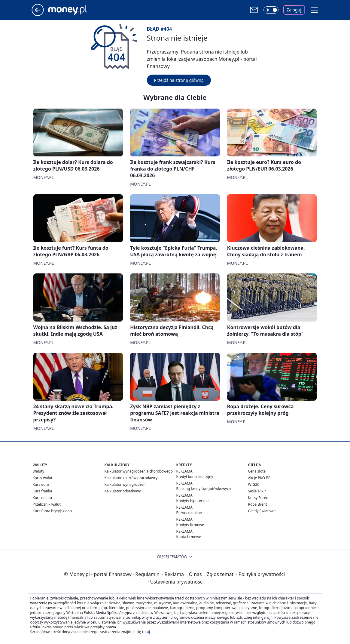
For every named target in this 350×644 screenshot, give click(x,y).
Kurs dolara (43, 498)
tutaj (146, 632)
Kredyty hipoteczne (193, 501)
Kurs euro (41, 484)
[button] (314, 10)
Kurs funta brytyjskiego (52, 511)
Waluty (39, 471)
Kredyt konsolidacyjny (195, 477)
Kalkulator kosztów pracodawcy (131, 478)
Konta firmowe (189, 537)
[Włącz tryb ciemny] (271, 10)
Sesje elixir (257, 491)
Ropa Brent (258, 504)
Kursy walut (43, 478)
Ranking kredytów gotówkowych (204, 489)
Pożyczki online (189, 513)
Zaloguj (294, 10)
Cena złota (257, 471)
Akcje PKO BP (259, 478)
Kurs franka (43, 491)
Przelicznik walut (47, 504)
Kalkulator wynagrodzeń (125, 484)
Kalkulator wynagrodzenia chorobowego (139, 471)
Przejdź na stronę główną (179, 80)
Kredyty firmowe (190, 525)
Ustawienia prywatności (175, 582)
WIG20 (254, 484)
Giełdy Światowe (262, 511)
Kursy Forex (258, 498)
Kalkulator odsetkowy (123, 491)
